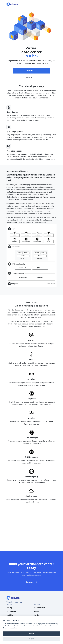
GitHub (36, 611)
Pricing (9, 608)
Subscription (11, 611)
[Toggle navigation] (54, 4)
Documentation (39, 608)
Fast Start (10, 615)
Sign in (36, 615)
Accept (31, 634)
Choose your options (10, 628)
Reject (32, 639)
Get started (32, 80)
